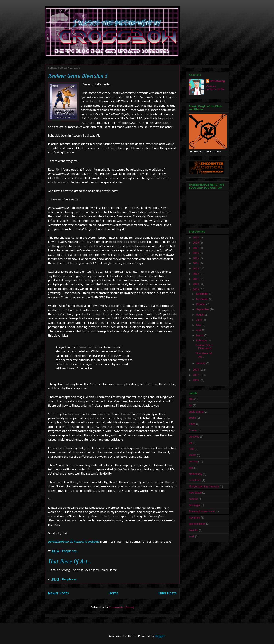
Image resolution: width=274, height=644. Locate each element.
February (202, 341)
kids (191, 468)
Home (113, 593)
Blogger (160, 636)
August (200, 315)
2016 (196, 253)
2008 (196, 370)
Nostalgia (194, 505)
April (199, 330)
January (201, 363)
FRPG (192, 455)
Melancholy (196, 474)
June (199, 320)
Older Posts (167, 593)
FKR (191, 449)
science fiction (197, 524)
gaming (193, 461)
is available (74, 542)
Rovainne (194, 518)
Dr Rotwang (217, 81)
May (199, 325)
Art (190, 405)
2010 (196, 284)
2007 (196, 375)
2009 (196, 289)
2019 (196, 243)
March (200, 335)
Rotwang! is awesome (202, 511)
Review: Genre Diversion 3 (78, 76)
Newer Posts (58, 593)
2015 (196, 258)
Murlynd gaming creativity (204, 486)
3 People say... (69, 551)
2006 (196, 380)
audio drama (196, 412)
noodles (193, 499)
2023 (196, 237)
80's (191, 399)
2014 (196, 263)
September (203, 309)
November (202, 299)
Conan (193, 430)
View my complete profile (215, 88)
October (201, 304)
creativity (194, 437)
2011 (196, 279)
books (192, 418)
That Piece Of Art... (69, 562)
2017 (196, 248)
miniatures (195, 480)
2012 (196, 274)
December (202, 294)
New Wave (195, 493)
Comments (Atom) (121, 607)
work (192, 536)
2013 (196, 268)
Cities (192, 424)
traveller (194, 530)
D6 (190, 443)
